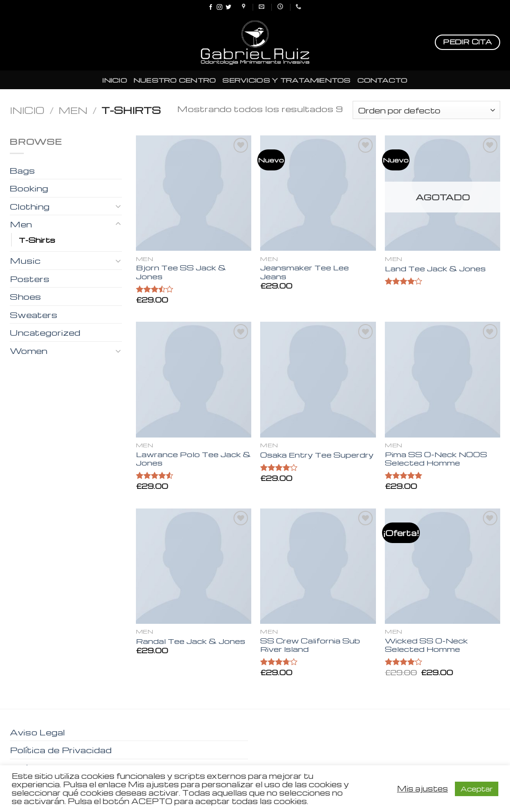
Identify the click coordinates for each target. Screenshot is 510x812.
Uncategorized (45, 332)
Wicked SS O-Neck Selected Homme (426, 645)
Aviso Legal (37, 732)
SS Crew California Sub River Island (310, 645)
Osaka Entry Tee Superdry (317, 455)
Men (73, 110)
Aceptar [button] (477, 789)
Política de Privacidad (61, 750)
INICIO (115, 80)
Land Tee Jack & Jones (435, 269)
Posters (30, 279)
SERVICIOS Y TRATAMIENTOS (286, 80)
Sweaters (34, 314)
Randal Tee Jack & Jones (191, 641)
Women (28, 350)
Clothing (30, 206)
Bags (22, 170)
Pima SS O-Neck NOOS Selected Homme (436, 459)
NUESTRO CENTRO (175, 80)
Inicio (27, 110)
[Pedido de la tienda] (426, 110)
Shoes (25, 296)
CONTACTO (382, 80)
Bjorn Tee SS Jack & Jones (181, 272)
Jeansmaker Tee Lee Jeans (305, 272)
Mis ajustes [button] (422, 789)
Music (25, 260)
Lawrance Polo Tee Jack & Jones (193, 459)
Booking (29, 188)
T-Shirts (37, 240)
